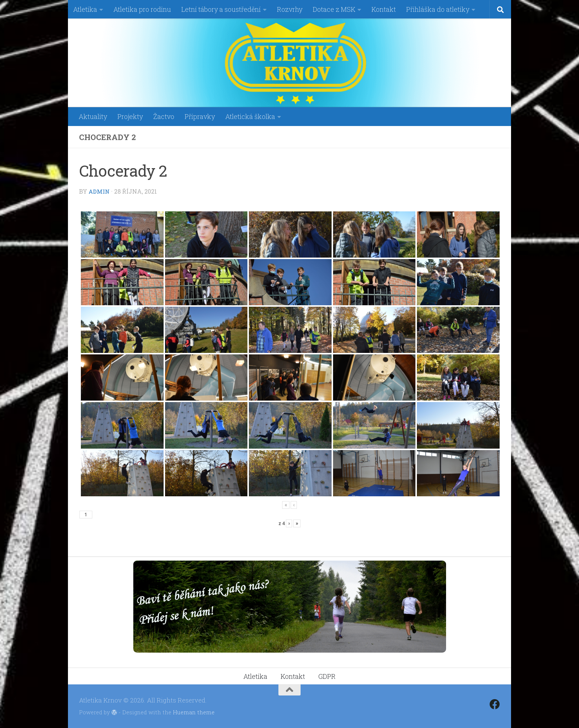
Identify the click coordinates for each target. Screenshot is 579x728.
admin (100, 191)
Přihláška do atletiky (438, 9)
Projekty (130, 116)
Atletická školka (250, 116)
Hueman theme (194, 712)
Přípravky (200, 116)
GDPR (327, 676)
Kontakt (384, 9)
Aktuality (93, 116)
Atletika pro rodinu (142, 9)
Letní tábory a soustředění (221, 9)
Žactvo (164, 116)
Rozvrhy (290, 9)
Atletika (85, 9)
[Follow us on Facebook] (495, 704)
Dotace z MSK (334, 9)
